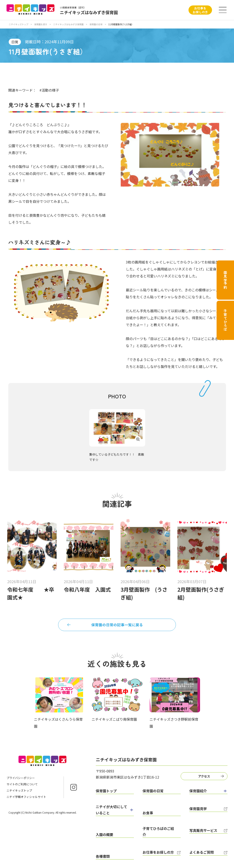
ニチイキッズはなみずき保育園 (69, 24)
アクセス (206, 778)
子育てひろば (225, 320)
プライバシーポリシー (21, 780)
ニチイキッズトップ (19, 24)
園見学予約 (225, 280)
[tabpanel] (117, 434)
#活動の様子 (49, 90)
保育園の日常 (96, 24)
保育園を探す (41, 24)
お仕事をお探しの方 (200, 10)
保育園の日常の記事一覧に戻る (117, 626)
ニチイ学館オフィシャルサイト (26, 799)
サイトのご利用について (22, 787)
